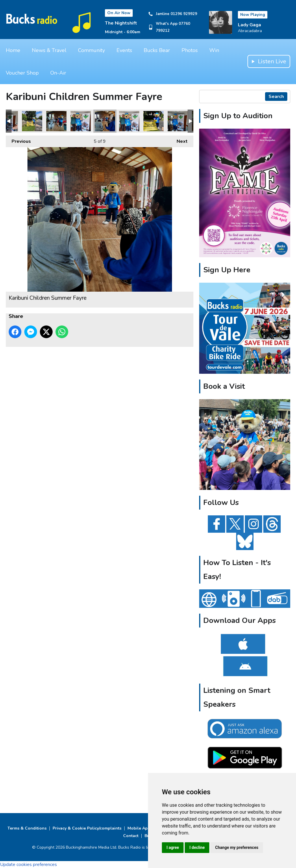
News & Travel (49, 50)
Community (91, 50)
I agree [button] (173, 847)
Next (179, 140)
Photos (190, 50)
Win (214, 50)
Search (276, 97)
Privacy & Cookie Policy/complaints (87, 828)
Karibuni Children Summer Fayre (32, 121)
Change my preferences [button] (237, 847)
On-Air (58, 73)
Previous (18, 140)
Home (13, 50)
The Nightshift (121, 23)
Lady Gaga (249, 25)
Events (124, 50)
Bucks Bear (157, 50)
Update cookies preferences (28, 865)
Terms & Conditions (27, 828)
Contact (131, 836)
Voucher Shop (22, 73)
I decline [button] (197, 847)
